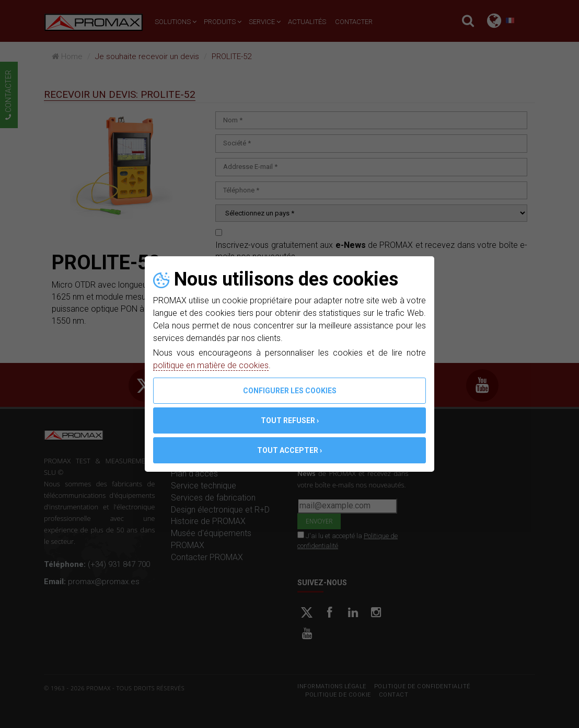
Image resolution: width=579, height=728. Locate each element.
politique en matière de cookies (211, 365)
